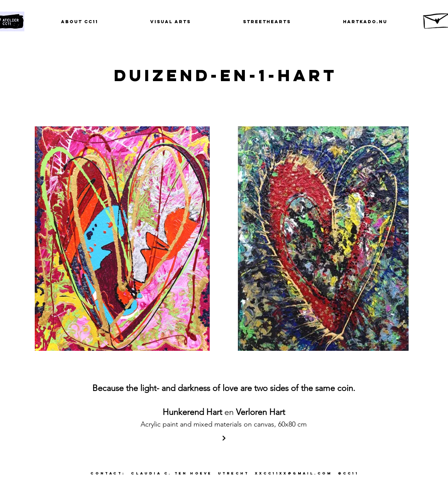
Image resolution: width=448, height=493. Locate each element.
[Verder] (224, 438)
